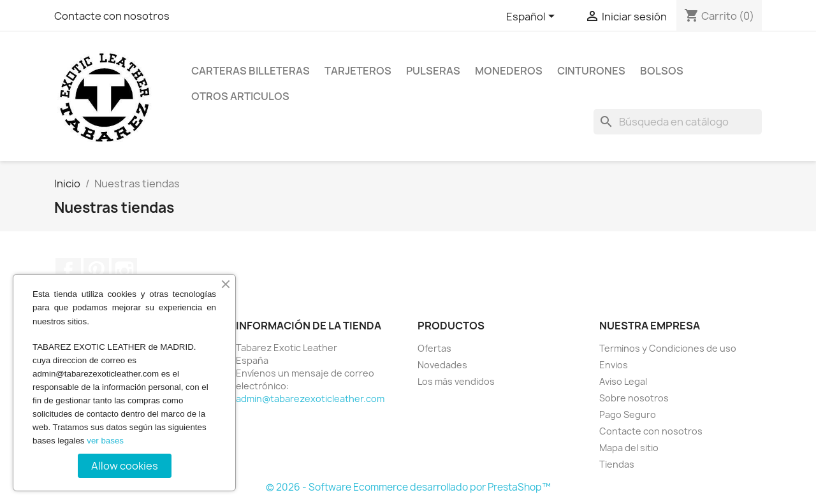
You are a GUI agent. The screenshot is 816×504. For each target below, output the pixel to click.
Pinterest (96, 271)
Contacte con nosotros (112, 16)
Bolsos (662, 71)
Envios (614, 365)
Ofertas (434, 348)
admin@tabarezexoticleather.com (310, 399)
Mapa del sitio (629, 448)
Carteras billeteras (251, 71)
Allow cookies (125, 466)
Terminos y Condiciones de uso (668, 348)
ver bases (105, 441)
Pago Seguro (628, 414)
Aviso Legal (623, 381)
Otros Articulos (240, 96)
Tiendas (617, 464)
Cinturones (591, 71)
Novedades (442, 365)
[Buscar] (678, 122)
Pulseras (433, 71)
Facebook (68, 271)
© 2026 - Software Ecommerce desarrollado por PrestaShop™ (408, 487)
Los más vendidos (456, 381)
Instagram (124, 271)
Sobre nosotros (634, 398)
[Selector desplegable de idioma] (533, 17)
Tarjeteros (358, 71)
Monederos (509, 71)
